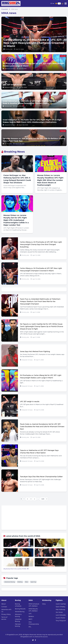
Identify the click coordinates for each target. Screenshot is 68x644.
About (4, 604)
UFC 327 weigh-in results (30, 402)
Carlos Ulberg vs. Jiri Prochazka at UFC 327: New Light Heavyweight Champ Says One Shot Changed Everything (41, 244)
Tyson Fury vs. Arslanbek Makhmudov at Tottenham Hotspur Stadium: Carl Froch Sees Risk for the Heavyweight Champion (40, 301)
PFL (30, 627)
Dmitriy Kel (9, 49)
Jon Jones (59, 612)
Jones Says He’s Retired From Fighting (35, 351)
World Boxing (20, 612)
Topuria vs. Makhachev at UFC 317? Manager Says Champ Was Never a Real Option (39, 452)
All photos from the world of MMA (16, 569)
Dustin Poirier (60, 618)
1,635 (43, 499)
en (52, 3)
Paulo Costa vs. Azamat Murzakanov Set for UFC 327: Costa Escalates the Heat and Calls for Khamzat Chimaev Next (42, 427)
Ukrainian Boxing (10, 582)
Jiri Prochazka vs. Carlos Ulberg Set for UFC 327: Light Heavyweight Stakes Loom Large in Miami (41, 377)
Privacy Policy (6, 614)
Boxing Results (20, 609)
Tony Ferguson (61, 621)
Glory (44, 604)
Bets (27, 582)
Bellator (31, 616)
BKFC (31, 619)
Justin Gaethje (61, 604)
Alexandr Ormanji (10, 69)
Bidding (20, 582)
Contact (4, 607)
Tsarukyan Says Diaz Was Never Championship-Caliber (41, 477)
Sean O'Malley (61, 607)
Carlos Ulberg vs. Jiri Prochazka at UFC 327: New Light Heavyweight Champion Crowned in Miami (41, 269)
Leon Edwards (61, 615)
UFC (30, 614)
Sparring (33, 582)
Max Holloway (61, 609)
